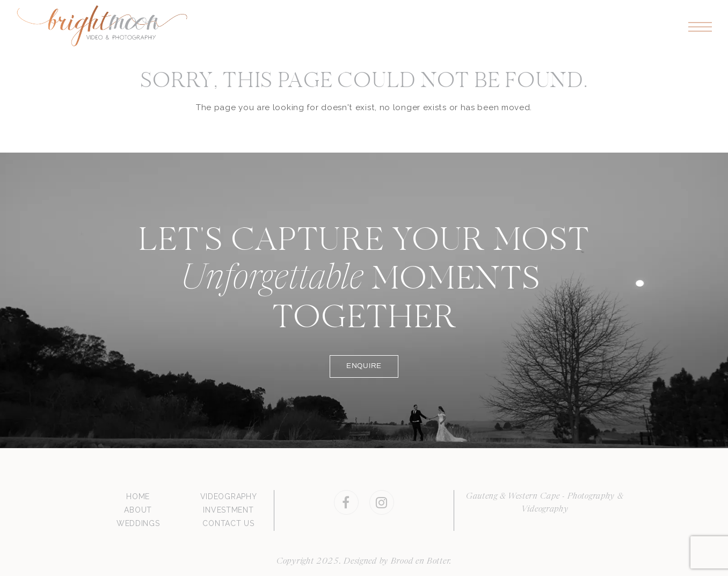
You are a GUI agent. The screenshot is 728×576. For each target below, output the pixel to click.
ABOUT (138, 510)
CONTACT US (228, 523)
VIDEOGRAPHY (229, 496)
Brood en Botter (420, 561)
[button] (700, 27)
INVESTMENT (228, 510)
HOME (138, 496)
